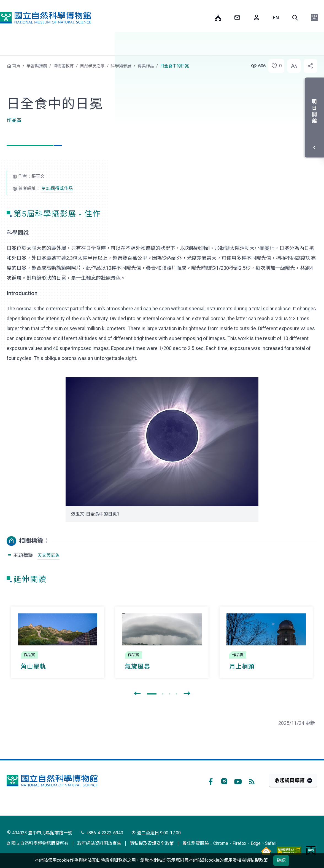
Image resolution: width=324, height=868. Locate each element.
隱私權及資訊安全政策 (152, 843)
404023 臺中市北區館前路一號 (39, 833)
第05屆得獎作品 (57, 189)
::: (207, 18)
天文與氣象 (48, 555)
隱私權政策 (257, 860)
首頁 (16, 66)
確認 (281, 860)
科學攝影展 (121, 66)
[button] (295, 18)
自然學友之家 (92, 66)
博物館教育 (64, 66)
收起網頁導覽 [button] (290, 780)
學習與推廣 (37, 66)
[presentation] (137, 694)
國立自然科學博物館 (45, 18)
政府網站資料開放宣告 (99, 843)
